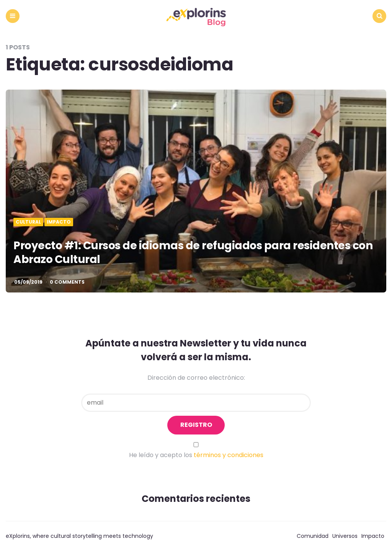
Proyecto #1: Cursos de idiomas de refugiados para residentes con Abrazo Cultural (193, 252)
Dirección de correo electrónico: (196, 378)
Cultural (28, 222)
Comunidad (313, 536)
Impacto (59, 222)
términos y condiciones (229, 455)
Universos (345, 536)
